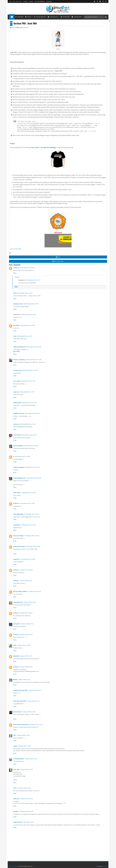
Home (58, 257)
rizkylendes (17, 525)
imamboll (16, 656)
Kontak (31, 1)
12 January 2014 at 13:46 (24, 788)
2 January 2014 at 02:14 (26, 635)
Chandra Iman (18, 370)
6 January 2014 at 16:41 (24, 746)
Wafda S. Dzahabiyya (20, 360)
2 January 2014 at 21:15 (24, 679)
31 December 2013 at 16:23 (32, 536)
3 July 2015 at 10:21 (28, 822)
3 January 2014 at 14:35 (33, 701)
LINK (85, 54)
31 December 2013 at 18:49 (27, 559)
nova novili (16, 381)
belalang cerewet (18, 304)
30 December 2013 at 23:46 (22, 456)
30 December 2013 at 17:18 (30, 370)
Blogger (105, 866)
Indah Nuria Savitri (19, 546)
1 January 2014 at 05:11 (35, 591)
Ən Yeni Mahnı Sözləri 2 (20, 591)
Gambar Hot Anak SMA (20, 690)
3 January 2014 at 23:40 (29, 712)
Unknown (16, 268)
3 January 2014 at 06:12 (34, 690)
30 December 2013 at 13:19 (31, 304)
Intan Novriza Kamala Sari (21, 724)
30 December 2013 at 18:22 (32, 413)
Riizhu (15, 679)
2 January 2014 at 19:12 (26, 667)
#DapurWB (65, 17)
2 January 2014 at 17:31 (26, 656)
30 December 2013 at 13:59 (28, 315)
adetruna (16, 581)
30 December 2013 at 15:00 (24, 336)
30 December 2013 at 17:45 (27, 392)
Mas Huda (16, 325)
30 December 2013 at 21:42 (28, 424)
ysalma (15, 746)
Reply (15, 273)
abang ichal (17, 624)
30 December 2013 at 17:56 (29, 403)
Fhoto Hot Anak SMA (20, 701)
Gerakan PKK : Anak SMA (25, 23)
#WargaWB (76, 17)
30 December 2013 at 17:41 (28, 381)
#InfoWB (19, 17)
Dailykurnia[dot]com (19, 347)
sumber (58, 49)
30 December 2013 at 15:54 (34, 360)
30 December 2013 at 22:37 (29, 435)
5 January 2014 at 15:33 (36, 724)
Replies (17, 277)
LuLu (15, 788)
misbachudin (17, 403)
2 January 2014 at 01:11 (27, 624)
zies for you (17, 424)
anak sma (16, 392)
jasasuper (16, 811)
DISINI (39, 100)
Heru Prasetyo (18, 712)
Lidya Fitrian (17, 435)
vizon (15, 336)
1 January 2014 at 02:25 (26, 581)
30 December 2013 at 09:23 (27, 268)
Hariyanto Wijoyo (19, 536)
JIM (15, 735)
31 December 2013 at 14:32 (32, 514)
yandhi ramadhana (19, 467)
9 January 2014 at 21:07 (26, 769)
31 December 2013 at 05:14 (28, 493)
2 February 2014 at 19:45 (26, 811)
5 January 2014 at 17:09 (23, 735)
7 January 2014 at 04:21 (31, 759)
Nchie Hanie (17, 493)
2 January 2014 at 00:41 (26, 613)
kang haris (16, 559)
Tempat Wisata (18, 822)
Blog (28, 17)
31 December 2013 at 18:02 (33, 546)
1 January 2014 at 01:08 (26, 570)
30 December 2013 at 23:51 (32, 467)
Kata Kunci (53, 17)
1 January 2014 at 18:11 (30, 602)
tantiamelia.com (18, 602)
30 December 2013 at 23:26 (31, 446)
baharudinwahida (18, 514)
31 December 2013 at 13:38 (27, 503)
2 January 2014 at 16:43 (24, 645)
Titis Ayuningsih (18, 446)
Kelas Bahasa (40, 17)
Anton (15, 293)
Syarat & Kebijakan (40, 1)
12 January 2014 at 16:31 (26, 799)
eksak (15, 645)
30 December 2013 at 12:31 (25, 293)
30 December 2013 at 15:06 (34, 347)
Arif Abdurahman (19, 759)
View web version (58, 261)
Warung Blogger (13, 866)
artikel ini (59, 81)
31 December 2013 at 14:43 (28, 525)
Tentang (25, 1)
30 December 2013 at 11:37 (33, 280)
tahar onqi (16, 769)
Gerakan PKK (18, 249)
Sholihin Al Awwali (19, 413)
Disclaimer (49, 1)
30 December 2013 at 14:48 (27, 325)
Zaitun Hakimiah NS (19, 478)
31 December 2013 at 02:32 (33, 478)
